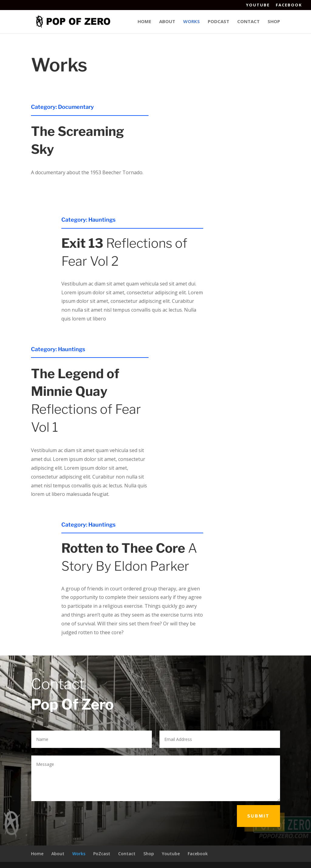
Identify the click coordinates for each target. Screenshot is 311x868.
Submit (258, 816)
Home (144, 22)
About (167, 22)
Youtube (258, 5)
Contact (248, 22)
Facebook (289, 5)
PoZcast (102, 854)
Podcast (219, 22)
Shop (274, 22)
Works (191, 22)
